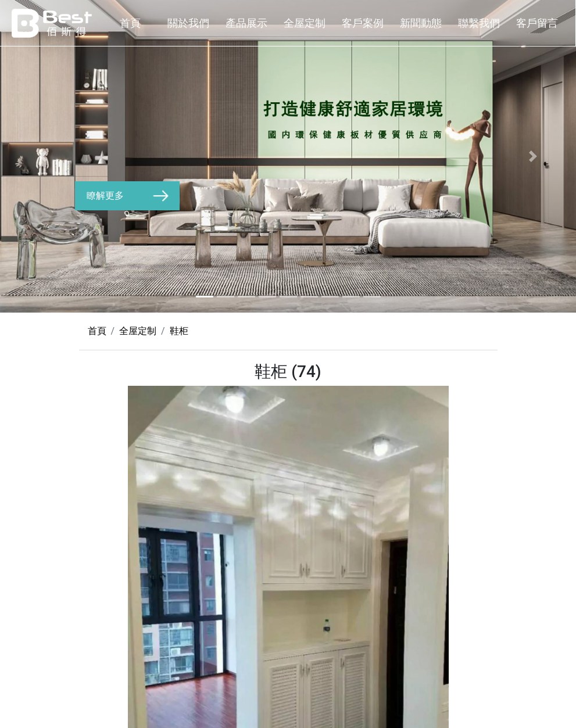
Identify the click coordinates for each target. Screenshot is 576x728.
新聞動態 (421, 23)
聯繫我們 (479, 23)
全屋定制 (305, 23)
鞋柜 (179, 331)
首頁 (130, 23)
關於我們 (188, 23)
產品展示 (246, 23)
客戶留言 (537, 23)
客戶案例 (363, 23)
